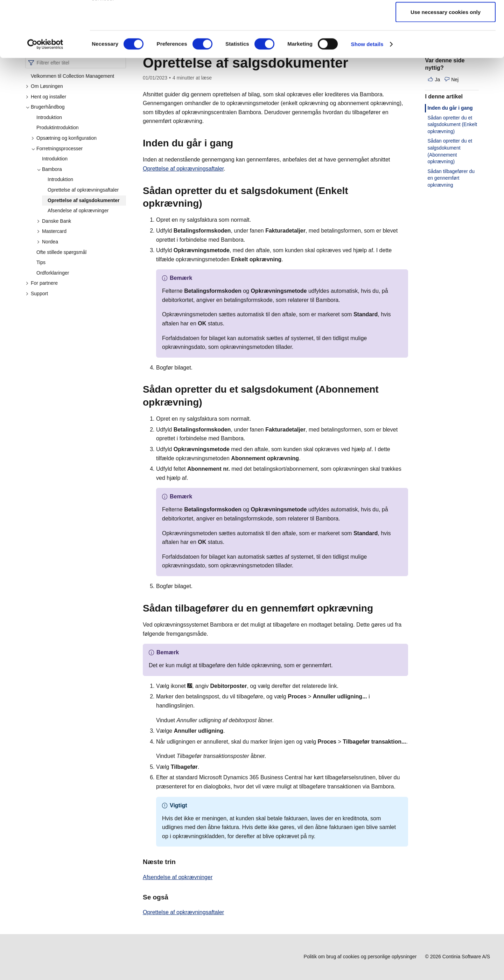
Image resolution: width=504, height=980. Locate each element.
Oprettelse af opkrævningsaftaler (83, 190)
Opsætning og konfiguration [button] (64, 138)
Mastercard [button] (52, 231)
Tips (41, 262)
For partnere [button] (42, 283)
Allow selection (445, 42)
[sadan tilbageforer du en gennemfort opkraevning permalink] (377, 608)
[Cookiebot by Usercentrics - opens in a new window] (45, 97)
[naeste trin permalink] (180, 862)
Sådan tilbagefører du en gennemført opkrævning (451, 178)
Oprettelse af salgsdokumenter (83, 200)
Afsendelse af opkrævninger (78, 211)
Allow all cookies (446, 18)
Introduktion (49, 117)
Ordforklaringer (53, 273)
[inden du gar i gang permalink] (237, 143)
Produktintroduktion (58, 127)
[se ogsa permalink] (173, 897)
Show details (367, 96)
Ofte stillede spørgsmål (61, 252)
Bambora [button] (49, 169)
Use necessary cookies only (446, 64)
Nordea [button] (47, 242)
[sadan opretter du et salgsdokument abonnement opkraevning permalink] (206, 402)
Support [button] (37, 294)
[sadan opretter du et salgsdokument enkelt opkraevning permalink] (206, 203)
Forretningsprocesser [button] (57, 149)
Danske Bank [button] (54, 221)
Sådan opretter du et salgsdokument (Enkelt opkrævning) (452, 125)
